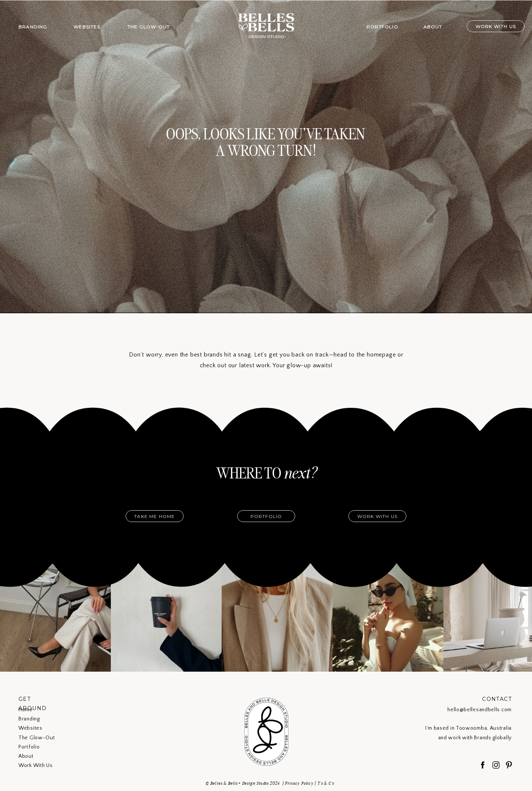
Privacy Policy (299, 783)
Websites (30, 728)
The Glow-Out (37, 738)
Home (26, 710)
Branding (29, 719)
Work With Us (35, 766)
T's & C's (326, 783)
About (26, 756)
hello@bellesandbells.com (480, 710)
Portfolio (29, 747)
